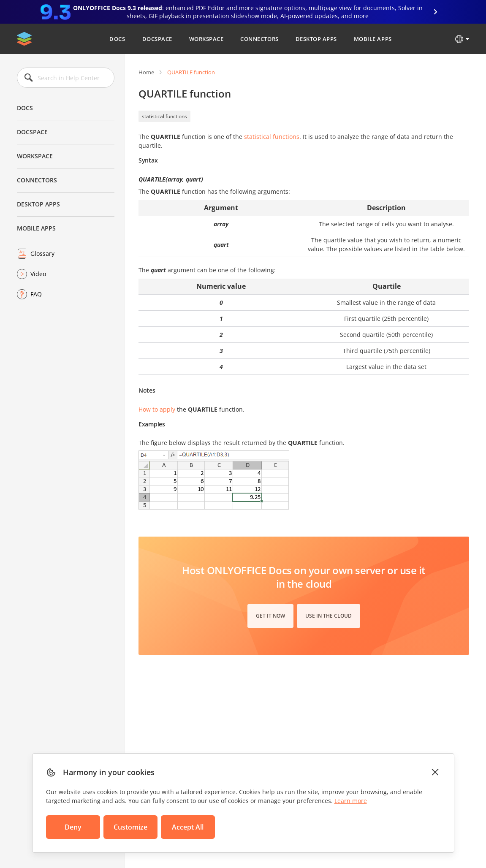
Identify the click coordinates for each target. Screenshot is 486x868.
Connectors (259, 39)
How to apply (157, 409)
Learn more (351, 801)
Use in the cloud (329, 616)
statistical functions (164, 116)
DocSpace (157, 39)
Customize (130, 827)
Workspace (206, 39)
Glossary (42, 254)
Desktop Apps (316, 39)
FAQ (36, 294)
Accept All (188, 827)
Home (146, 72)
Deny (73, 827)
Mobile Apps (373, 39)
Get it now (270, 616)
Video (38, 274)
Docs (117, 39)
